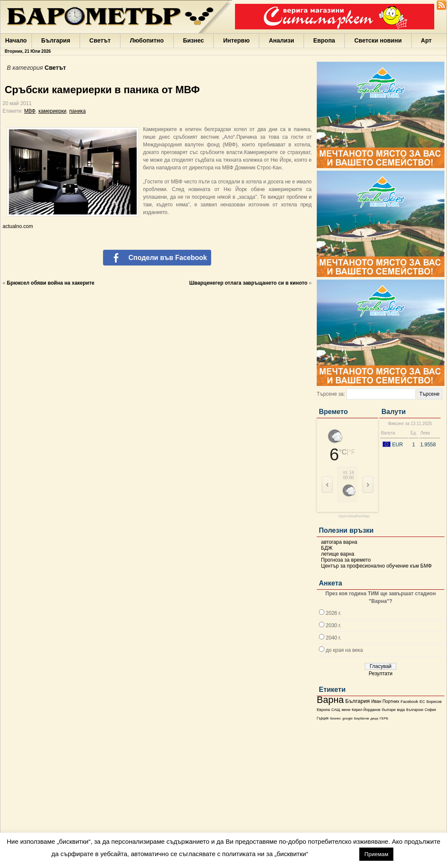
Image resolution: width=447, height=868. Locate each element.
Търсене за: (331, 394)
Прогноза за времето (346, 560)
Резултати (381, 674)
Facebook (409, 702)
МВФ (30, 111)
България (56, 40)
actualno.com (18, 226)
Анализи (281, 40)
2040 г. (333, 638)
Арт (426, 40)
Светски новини (378, 40)
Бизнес (193, 40)
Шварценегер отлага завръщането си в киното (248, 283)
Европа (324, 40)
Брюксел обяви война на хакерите (51, 283)
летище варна (338, 554)
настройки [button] (334, 854)
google (347, 718)
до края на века (344, 650)
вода (401, 710)
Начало (16, 40)
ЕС (422, 702)
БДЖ (327, 548)
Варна (330, 700)
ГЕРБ (384, 718)
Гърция (323, 718)
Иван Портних (385, 701)
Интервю (236, 40)
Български (415, 710)
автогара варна (339, 542)
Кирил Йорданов (366, 710)
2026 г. (333, 613)
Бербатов (362, 718)
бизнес (335, 718)
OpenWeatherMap (354, 516)
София (430, 710)
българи (389, 710)
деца (374, 718)
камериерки (52, 111)
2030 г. (333, 625)
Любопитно (147, 40)
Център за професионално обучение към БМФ (376, 566)
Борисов (434, 702)
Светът (100, 40)
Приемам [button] (376, 854)
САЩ (335, 710)
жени (346, 710)
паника (78, 111)
